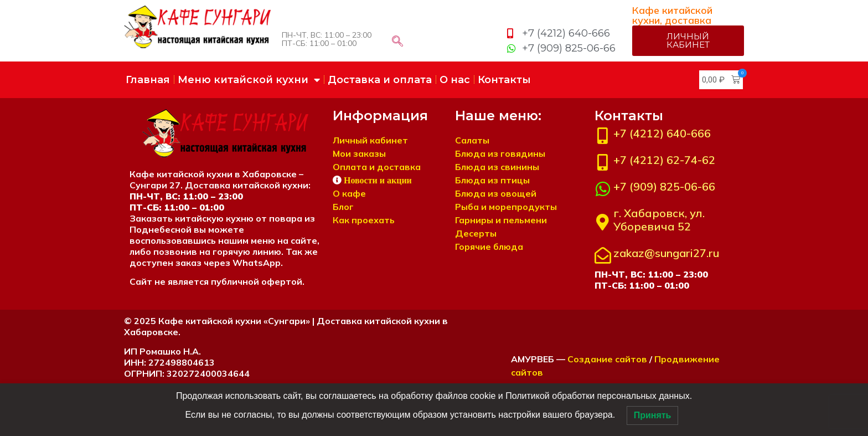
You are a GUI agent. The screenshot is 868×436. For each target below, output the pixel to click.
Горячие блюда (489, 246)
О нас (455, 79)
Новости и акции (378, 179)
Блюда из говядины (500, 153)
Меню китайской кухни (249, 79)
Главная (148, 79)
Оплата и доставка (377, 166)
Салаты (472, 140)
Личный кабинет (370, 140)
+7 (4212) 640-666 (662, 133)
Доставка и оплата (380, 79)
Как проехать (364, 219)
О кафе (349, 193)
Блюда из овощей (496, 193)
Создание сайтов (607, 358)
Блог (343, 206)
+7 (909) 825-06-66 (664, 186)
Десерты (476, 233)
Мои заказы (359, 153)
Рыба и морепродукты (506, 206)
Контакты (504, 79)
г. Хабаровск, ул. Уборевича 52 (659, 219)
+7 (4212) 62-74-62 (664, 159)
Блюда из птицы (492, 179)
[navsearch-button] (397, 42)
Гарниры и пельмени (501, 219)
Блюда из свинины (497, 166)
